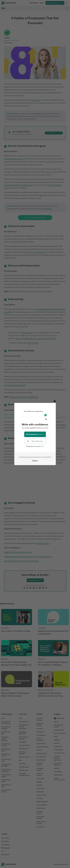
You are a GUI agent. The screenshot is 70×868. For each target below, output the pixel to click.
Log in (42, 446)
